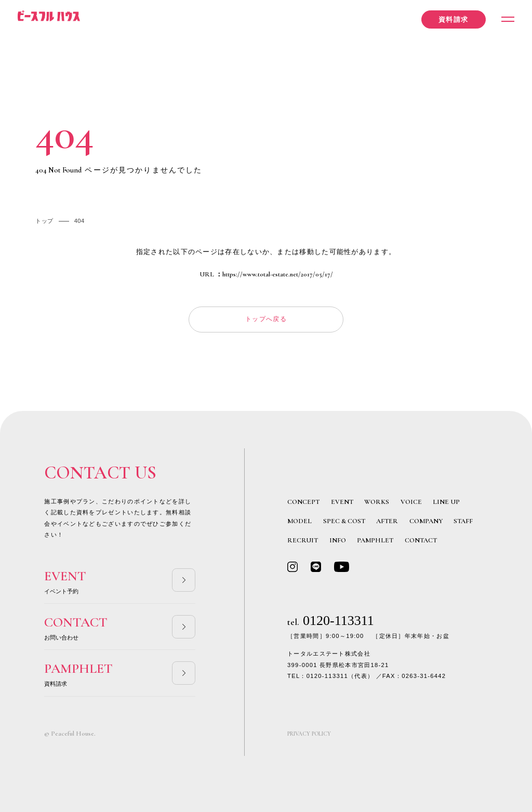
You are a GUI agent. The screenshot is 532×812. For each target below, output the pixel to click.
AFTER (387, 521)
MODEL (300, 521)
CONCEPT (303, 502)
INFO (338, 540)
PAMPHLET (375, 540)
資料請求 (453, 20)
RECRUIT (303, 540)
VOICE (411, 502)
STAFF (463, 521)
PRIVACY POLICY (309, 734)
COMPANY (426, 521)
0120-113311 (331, 621)
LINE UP (446, 502)
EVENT (342, 502)
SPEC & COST (344, 521)
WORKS (377, 502)
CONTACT (421, 540)
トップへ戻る (266, 319)
